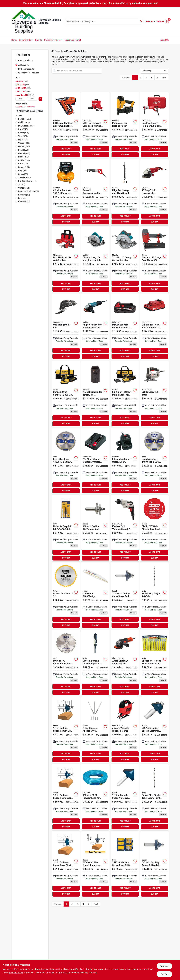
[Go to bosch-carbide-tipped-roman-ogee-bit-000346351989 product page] (66, 730)
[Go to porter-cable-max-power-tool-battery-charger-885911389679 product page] (95, 461)
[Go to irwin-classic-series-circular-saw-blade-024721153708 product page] (66, 663)
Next (164, 78)
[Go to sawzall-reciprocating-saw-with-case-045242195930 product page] (95, 192)
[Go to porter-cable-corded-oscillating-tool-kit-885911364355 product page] (66, 327)
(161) (24, 167)
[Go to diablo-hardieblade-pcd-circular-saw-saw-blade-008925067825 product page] (154, 528)
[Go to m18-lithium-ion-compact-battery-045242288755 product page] (125, 327)
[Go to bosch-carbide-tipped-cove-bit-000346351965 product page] (66, 864)
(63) (22, 184)
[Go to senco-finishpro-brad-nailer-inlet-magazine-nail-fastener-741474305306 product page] (154, 260)
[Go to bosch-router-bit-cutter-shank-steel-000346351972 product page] (154, 730)
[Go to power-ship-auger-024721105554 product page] (154, 596)
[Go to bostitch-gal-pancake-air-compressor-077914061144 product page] (66, 192)
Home (14, 40)
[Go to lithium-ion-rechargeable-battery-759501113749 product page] (95, 394)
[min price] (20, 99)
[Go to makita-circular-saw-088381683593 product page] (125, 260)
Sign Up (160, 21)
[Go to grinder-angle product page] (125, 663)
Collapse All (20, 107)
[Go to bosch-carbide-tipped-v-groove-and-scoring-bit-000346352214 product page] (125, 797)
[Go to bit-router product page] (125, 596)
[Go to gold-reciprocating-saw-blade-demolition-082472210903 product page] (95, 596)
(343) (23, 140)
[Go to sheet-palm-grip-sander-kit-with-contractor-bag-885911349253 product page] (125, 394)
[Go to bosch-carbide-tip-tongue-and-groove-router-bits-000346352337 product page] (95, 528)
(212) (24, 153)
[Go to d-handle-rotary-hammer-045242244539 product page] (154, 125)
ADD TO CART (66, 149)
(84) (25, 177)
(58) (22, 198)
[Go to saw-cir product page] (95, 260)
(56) (24, 202)
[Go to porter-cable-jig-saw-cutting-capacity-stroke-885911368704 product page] (154, 394)
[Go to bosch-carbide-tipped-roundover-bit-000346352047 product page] (66, 797)
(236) (24, 150)
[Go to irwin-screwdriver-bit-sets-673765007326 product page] (125, 864)
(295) (24, 146)
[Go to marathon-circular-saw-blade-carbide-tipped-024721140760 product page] (66, 461)
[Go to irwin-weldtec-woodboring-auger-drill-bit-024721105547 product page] (154, 797)
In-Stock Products (26, 69)
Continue (164, 966)
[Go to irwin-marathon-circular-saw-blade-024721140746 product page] (154, 461)
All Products (24, 65)
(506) (24, 133)
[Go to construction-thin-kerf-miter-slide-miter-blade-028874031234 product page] (66, 596)
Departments (25, 40)
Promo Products (25, 60)
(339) (24, 143)
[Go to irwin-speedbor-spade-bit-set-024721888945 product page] (154, 663)
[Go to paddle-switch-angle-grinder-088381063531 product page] (95, 327)
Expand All (31, 107)
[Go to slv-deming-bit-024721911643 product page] (95, 663)
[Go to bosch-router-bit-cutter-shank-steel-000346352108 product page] (154, 864)
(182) (24, 160)
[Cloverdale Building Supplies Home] (24, 22)
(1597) (25, 119)
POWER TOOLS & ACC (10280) (29, 111)
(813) (23, 129)
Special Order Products (29, 73)
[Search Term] (104, 22)
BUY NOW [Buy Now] (66, 155)
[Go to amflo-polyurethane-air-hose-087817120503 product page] (95, 797)
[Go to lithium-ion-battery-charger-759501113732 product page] (125, 461)
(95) (22, 171)
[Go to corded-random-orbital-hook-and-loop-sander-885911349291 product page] (66, 394)
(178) (23, 164)
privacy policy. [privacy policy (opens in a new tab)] (16, 973)
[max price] (32, 99)
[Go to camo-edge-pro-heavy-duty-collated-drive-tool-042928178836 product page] (125, 192)
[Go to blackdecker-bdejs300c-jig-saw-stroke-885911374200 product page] (125, 730)
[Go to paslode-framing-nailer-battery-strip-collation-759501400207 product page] (66, 125)
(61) (24, 188)
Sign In (149, 21)
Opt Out (164, 974)
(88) (23, 174)
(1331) (26, 126)
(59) (24, 195)
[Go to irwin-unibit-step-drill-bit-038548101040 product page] (66, 528)
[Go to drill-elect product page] (125, 528)
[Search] (141, 21)
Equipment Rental (73, 40)
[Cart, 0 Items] (167, 21)
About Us (165, 40)
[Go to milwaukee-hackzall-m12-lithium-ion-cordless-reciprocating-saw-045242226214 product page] (66, 260)
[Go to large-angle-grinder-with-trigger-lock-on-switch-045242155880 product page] (154, 192)
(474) (23, 136)
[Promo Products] (16, 60)
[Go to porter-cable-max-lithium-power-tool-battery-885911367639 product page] (154, 327)
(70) (27, 181)
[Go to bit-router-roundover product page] (95, 864)
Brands (39, 40)
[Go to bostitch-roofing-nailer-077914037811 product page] (125, 125)
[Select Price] (40, 99)
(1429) (24, 122)
